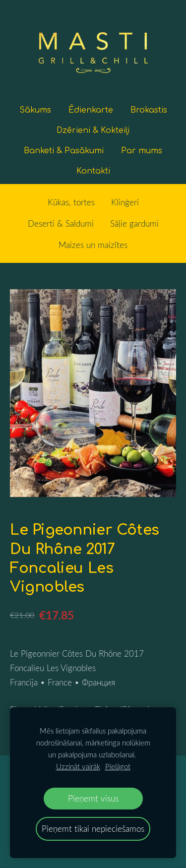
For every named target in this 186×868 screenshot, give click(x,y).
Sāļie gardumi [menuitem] (134, 223)
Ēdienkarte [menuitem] (91, 110)
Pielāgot (118, 766)
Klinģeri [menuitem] (125, 202)
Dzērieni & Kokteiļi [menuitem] (93, 130)
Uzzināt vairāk (78, 766)
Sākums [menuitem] (35, 110)
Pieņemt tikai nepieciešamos (93, 829)
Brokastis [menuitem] (149, 110)
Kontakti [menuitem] (93, 171)
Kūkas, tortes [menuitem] (71, 202)
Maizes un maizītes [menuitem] (93, 245)
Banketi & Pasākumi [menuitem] (64, 151)
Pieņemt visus (93, 798)
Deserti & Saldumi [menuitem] (61, 223)
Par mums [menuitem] (142, 151)
